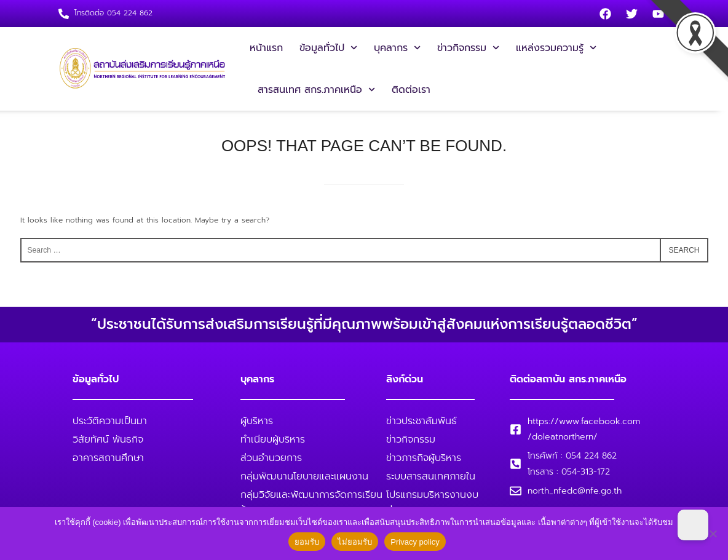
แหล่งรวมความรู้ (556, 48)
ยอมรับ (307, 542)
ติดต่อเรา (411, 90)
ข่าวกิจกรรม (468, 48)
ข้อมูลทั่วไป (328, 48)
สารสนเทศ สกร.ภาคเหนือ (316, 89)
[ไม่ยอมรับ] (713, 534)
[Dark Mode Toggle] (693, 525)
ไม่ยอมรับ (355, 542)
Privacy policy (415, 542)
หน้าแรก (266, 48)
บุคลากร (397, 48)
